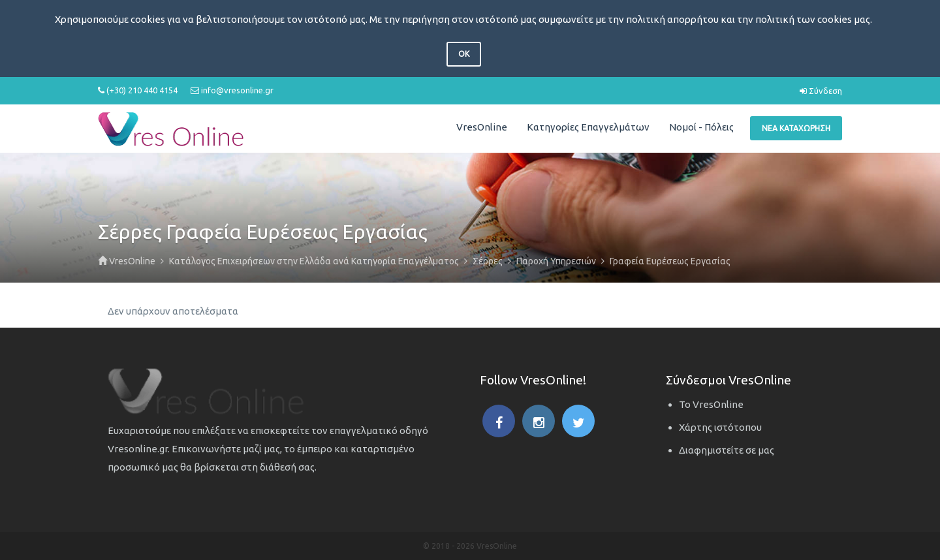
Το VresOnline (711, 404)
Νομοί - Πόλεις (701, 127)
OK (464, 54)
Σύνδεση (821, 91)
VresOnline (482, 127)
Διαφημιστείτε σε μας (727, 450)
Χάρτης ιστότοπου (720, 427)
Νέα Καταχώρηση (796, 128)
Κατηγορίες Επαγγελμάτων (588, 127)
